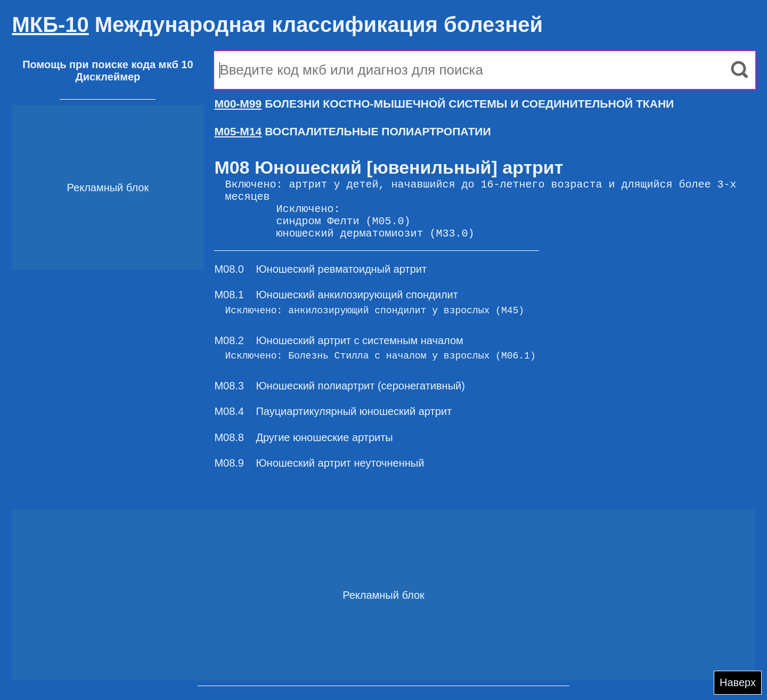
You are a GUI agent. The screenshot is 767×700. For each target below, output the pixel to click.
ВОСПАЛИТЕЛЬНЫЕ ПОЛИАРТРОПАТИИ (352, 131)
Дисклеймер (108, 77)
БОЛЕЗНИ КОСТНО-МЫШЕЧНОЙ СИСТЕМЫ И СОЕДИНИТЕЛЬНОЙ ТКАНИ (444, 104)
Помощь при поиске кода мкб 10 (108, 64)
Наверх (738, 682)
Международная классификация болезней (277, 25)
